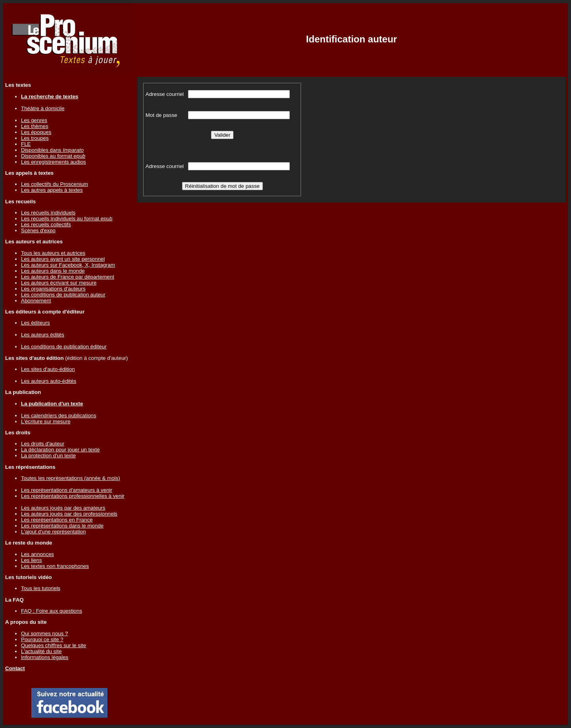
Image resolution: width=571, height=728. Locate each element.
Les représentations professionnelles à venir (73, 496)
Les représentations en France (57, 520)
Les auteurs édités (43, 335)
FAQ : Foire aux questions (52, 611)
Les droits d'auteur (43, 444)
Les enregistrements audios (54, 162)
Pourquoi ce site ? (42, 639)
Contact (15, 668)
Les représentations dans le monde (62, 526)
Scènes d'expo (38, 230)
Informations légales (45, 657)
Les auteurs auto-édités (49, 381)
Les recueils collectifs (46, 225)
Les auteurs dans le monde (53, 271)
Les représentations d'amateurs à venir (67, 490)
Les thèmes (35, 126)
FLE (26, 144)
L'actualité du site (41, 651)
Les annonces (37, 554)
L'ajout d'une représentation (54, 532)
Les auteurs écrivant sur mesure (59, 283)
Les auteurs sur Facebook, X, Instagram (68, 265)
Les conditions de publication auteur (63, 295)
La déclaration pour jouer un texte (60, 450)
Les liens (32, 560)
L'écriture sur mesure (46, 421)
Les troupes (35, 138)
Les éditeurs (35, 323)
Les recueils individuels (48, 213)
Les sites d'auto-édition (48, 369)
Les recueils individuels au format (67, 219)
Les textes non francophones (55, 566)
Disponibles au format (53, 156)
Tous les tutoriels (41, 588)
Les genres (34, 120)
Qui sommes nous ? (45, 633)
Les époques (36, 132)
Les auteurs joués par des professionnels (69, 514)
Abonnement (36, 301)
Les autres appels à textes (52, 190)
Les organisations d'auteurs (53, 289)
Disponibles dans (52, 150)
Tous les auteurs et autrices (53, 253)
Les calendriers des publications (59, 416)
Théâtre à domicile (43, 108)
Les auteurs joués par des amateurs (63, 508)
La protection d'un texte (48, 456)
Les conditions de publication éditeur (64, 347)
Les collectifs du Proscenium (55, 184)
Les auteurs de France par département (68, 277)
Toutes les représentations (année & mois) (71, 478)
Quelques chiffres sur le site (54, 645)
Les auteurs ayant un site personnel (63, 259)
